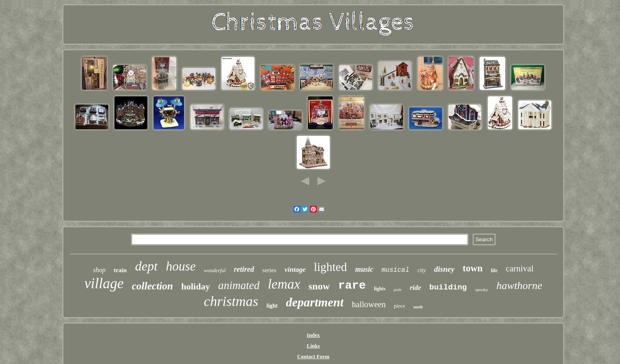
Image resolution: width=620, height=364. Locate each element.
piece (400, 306)
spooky (482, 289)
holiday (196, 286)
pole (397, 289)
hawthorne (519, 286)
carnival (520, 268)
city (422, 270)
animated (239, 285)
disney (444, 269)
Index (313, 335)
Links (313, 346)
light (272, 306)
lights (380, 289)
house (181, 266)
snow (319, 286)
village (104, 283)
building (448, 287)
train (120, 270)
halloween (369, 304)
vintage (295, 269)
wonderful (215, 270)
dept (146, 266)
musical (395, 270)
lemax (284, 284)
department (315, 302)
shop (99, 270)
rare (352, 286)
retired (244, 269)
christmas (231, 301)
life (494, 271)
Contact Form (313, 356)
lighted (330, 267)
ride (415, 288)
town (473, 268)
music (364, 269)
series (269, 270)
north (418, 307)
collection (152, 286)
